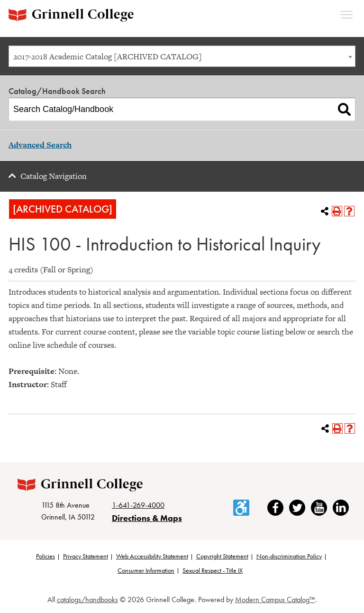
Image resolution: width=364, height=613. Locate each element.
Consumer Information (146, 570)
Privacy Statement (86, 556)
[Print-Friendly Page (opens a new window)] (337, 211)
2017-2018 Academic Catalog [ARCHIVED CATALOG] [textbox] (108, 56)
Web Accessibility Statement (152, 556)
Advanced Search (40, 145)
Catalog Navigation (54, 176)
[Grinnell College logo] (71, 15)
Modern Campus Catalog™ (275, 599)
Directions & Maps (147, 518)
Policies (45, 556)
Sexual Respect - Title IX (213, 570)
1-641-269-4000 (138, 505)
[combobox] (182, 56)
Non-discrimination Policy (289, 556)
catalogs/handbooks (87, 599)
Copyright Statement (222, 556)
